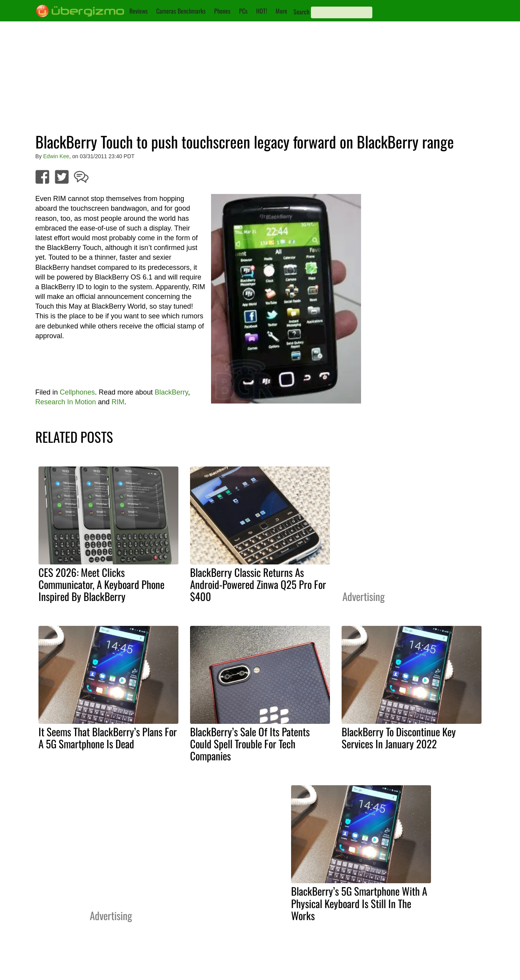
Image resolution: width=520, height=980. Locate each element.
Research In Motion (66, 402)
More (281, 11)
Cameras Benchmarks (181, 11)
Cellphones (77, 392)
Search (301, 12)
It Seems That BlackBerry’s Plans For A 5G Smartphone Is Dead (108, 738)
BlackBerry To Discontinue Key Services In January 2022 (399, 738)
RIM (118, 402)
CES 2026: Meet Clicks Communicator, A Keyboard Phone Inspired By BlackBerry (101, 584)
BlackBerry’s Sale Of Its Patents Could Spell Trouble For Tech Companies (250, 744)
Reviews (139, 11)
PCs (243, 11)
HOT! (262, 11)
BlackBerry (171, 392)
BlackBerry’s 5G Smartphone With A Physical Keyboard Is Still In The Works (359, 903)
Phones (222, 11)
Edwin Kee (56, 156)
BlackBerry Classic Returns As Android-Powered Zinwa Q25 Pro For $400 (258, 584)
